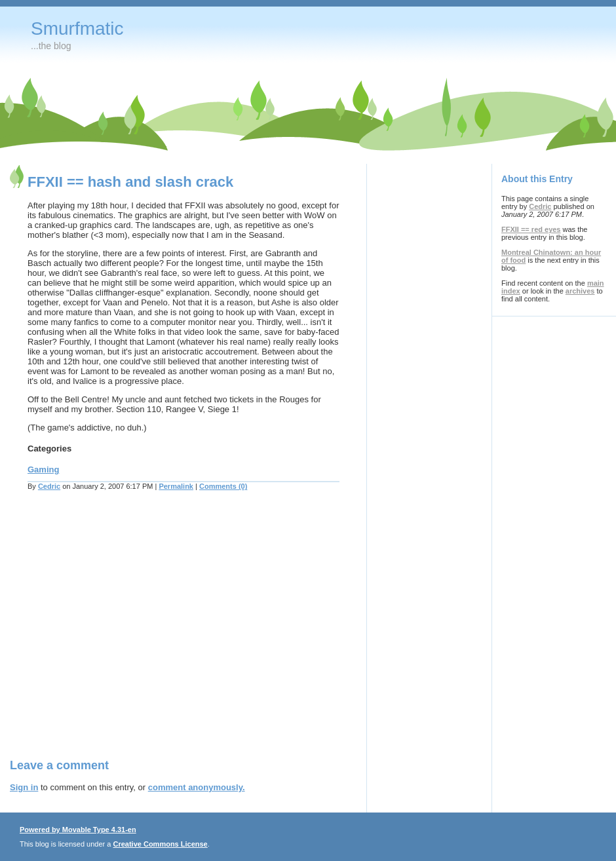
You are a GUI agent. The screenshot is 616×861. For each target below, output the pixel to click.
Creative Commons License (160, 844)
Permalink (176, 486)
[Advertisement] (123, 633)
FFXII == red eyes (531, 229)
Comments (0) (223, 486)
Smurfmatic (77, 29)
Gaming (43, 469)
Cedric (49, 486)
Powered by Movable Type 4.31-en (78, 830)
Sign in (24, 787)
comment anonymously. (197, 787)
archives (580, 291)
